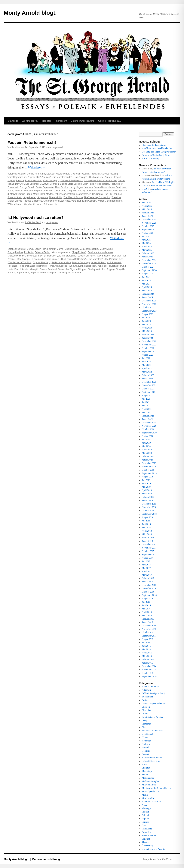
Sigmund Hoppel (78, 269)
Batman (20, 181)
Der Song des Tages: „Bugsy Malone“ (159, 152)
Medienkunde (63, 174)
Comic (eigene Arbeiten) (153, 717)
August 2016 (148, 599)
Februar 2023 (148, 335)
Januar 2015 (147, 663)
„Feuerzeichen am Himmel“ (45, 259)
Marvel (60, 249)
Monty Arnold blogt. (30, 13)
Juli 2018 (146, 521)
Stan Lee (117, 194)
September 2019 (149, 473)
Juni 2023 (146, 321)
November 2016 (149, 588)
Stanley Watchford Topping (101, 269)
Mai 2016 (146, 609)
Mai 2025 (146, 243)
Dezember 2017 (149, 544)
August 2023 (148, 314)
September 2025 (149, 230)
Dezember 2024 (149, 260)
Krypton (38, 191)
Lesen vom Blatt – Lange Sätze (156, 155)
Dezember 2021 (149, 382)
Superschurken (38, 273)
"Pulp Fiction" (79, 252)
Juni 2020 (146, 443)
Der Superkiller (33, 184)
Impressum (61, 121)
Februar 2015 (148, 659)
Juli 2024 (146, 277)
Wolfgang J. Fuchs (56, 273)
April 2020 (147, 450)
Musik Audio (148, 798)
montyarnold (56, 147)
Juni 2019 (146, 483)
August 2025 (148, 233)
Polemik (146, 815)
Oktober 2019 (148, 470)
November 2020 (149, 426)
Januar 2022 (147, 379)
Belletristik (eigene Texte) (154, 693)
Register (47, 121)
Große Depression (45, 187)
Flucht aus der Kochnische (154, 145)
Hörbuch (146, 744)
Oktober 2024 (148, 267)
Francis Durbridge (81, 263)
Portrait (145, 822)
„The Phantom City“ (114, 259)
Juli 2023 (146, 318)
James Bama (101, 187)
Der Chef (20, 184)
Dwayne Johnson (50, 184)
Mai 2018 (146, 527)
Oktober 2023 (148, 307)
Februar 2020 (148, 456)
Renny (100, 194)
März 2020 (147, 453)
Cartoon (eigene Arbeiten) (154, 703)
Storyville (120, 269)
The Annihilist (56, 197)
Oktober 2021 (148, 389)
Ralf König (147, 829)
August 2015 (148, 639)
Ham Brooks (61, 187)
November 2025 (149, 223)
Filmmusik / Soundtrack (153, 731)
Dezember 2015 (149, 626)
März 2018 (147, 534)
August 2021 (148, 395)
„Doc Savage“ (80, 177)
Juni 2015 (146, 646)
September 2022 (149, 351)
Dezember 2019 (149, 463)
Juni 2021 (146, 402)
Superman (43, 197)
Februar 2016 (148, 619)
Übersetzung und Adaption (154, 849)
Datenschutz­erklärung (83, 121)
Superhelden (30, 197)
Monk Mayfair (46, 194)
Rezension (147, 832)
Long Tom (72, 191)
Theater (145, 842)
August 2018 (148, 517)
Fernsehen (147, 724)
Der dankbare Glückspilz (163, 182)
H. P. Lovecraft (114, 263)
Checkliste (147, 710)
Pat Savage (60, 194)
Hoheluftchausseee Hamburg (62, 266)
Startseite (13, 121)
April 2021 (147, 409)
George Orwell (27, 187)
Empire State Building (71, 184)
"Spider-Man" (34, 177)
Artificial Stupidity (150, 159)
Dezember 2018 (149, 504)
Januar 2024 (147, 297)
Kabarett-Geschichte (151, 761)
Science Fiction (109, 174)
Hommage (147, 741)
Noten (145, 805)
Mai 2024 (146, 284)
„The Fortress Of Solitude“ (73, 259)
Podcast (145, 812)
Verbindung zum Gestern (84, 201)
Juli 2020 (146, 439)
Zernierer (38, 204)
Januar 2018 (147, 541)
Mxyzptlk (34, 269)
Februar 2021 (148, 416)
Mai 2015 (146, 649)
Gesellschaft (147, 734)
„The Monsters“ (96, 177)
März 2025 (147, 250)
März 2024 (147, 291)
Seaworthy (63, 269)
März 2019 (147, 494)
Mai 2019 (146, 487)
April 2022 (147, 368)
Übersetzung (148, 846)
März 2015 (147, 656)
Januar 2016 (147, 622)
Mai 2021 (146, 406)
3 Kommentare (75, 273)
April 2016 (147, 612)
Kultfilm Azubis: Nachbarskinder (157, 148)
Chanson (146, 707)
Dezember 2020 (149, 423)
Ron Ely (108, 194)
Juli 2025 (146, 236)
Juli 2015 (146, 643)
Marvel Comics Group (21, 194)
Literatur (50, 174)
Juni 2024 (146, 280)
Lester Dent (60, 191)
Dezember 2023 (149, 301)
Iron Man (88, 187)
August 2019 (148, 477)
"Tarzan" (46, 177)
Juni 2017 (146, 565)
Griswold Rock (98, 263)
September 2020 (149, 433)
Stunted (11, 273)
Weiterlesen (37, 167)
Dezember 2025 (149, 219)
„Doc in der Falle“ (87, 256)
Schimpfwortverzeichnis (162, 186)
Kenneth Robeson (24, 191)
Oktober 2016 (148, 592)
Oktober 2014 (148, 673)
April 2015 (147, 653)
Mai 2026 (146, 203)
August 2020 (148, 436)
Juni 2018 (146, 524)
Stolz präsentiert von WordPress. (157, 859)
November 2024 (149, 263)
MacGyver (83, 191)
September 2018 (149, 514)
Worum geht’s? (30, 121)
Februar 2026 (148, 213)
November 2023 (149, 304)
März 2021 (147, 412)
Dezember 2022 (149, 341)
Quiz (144, 825)
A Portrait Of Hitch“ (151, 687)
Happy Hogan (76, 187)
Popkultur (95, 174)
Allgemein (147, 690)
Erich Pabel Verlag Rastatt (96, 184)
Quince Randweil (48, 269)
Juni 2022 (146, 362)
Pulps (92, 194)
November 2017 (149, 548)
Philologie (147, 808)
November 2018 (149, 507)
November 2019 (149, 467)
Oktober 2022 (148, 348)
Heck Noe (12, 266)
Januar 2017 (147, 582)
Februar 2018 (148, 538)
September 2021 (149, 392)
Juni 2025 (146, 240)
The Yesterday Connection (97, 197)
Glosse (145, 737)
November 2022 (149, 345)
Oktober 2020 (148, 429)
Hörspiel (146, 751)
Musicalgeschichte (150, 791)
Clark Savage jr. (51, 181)
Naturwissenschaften (151, 802)
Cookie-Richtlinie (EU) (110, 121)
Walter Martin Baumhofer (110, 201)
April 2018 (147, 531)
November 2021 (149, 385)
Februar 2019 (148, 497)
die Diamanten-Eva (61, 263)
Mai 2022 (146, 365)
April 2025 (147, 247)
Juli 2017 (146, 561)
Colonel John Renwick (72, 181)
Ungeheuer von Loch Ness (57, 201)
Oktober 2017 (148, 551)
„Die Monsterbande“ (62, 177)
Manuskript (147, 771)
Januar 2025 (147, 257)
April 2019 (147, 490)
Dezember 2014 (149, 666)
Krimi (43, 174)
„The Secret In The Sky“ (19, 263)
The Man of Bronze (73, 197)
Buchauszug (147, 697)
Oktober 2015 (148, 632)
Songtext (146, 839)
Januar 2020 (147, 460)
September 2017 (149, 555)
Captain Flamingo (41, 263)
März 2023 (147, 331)
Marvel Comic (96, 191)
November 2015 (149, 629)
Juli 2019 (146, 480)
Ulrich (145, 186)
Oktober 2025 (148, 226)
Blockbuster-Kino (34, 181)
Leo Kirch (48, 191)
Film (37, 174)
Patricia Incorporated (78, 194)
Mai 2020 (146, 446)
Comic (30, 174)
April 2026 (147, 206)
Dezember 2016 (149, 585)
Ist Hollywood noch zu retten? (36, 217)
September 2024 (149, 270)
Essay (38, 249)
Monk (36, 194)
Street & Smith (15, 197)
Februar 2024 (148, 294)
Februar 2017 (148, 578)
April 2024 (147, 287)
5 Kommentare (52, 204)
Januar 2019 (147, 500)
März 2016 (147, 615)
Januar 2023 (147, 338)
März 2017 (147, 575)
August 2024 (148, 274)
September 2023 (149, 311)
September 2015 (149, 636)
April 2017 (147, 571)
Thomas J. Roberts (33, 201)
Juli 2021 (146, 399)
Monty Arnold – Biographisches (156, 788)
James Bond (115, 187)
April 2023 (147, 328)
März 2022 (147, 372)
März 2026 (147, 209)
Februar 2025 (148, 253)
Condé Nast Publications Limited (100, 181)
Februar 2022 (148, 375)
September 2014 (149, 676)
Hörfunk (146, 747)
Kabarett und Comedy (152, 758)
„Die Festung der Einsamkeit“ (41, 256)
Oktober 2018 (148, 511)
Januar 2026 (147, 216)
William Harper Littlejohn (20, 204)
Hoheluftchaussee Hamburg (33, 266)
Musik (145, 795)
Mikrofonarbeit (149, 785)
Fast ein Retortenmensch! (32, 142)
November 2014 (149, 670)
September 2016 (149, 595)
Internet (145, 754)
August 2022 (148, 355)
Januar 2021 (147, 419)
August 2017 (148, 558)
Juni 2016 (146, 605)
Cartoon (146, 700)
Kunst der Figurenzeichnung (112, 266)
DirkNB (146, 189)
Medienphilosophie (80, 174)
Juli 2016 (146, 602)
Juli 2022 (146, 358)
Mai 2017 (146, 568)
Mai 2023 (146, 324)
